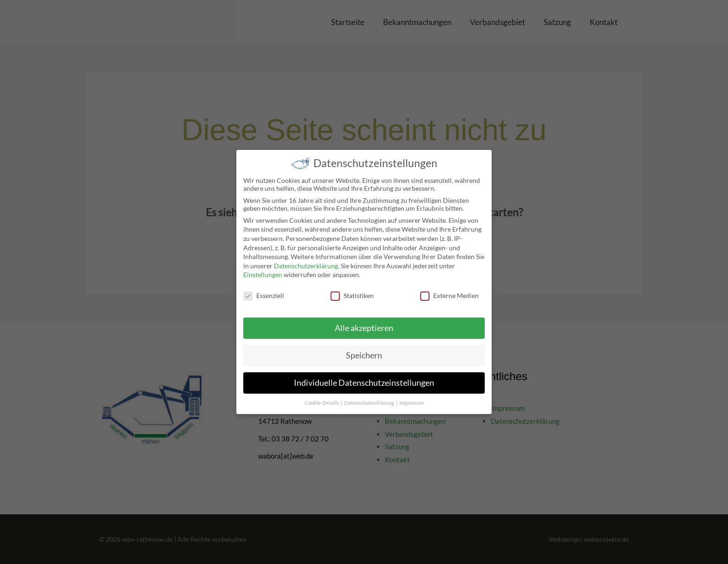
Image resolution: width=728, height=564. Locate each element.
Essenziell (264, 290)
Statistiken (352, 290)
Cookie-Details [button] (322, 397)
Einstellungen (263, 269)
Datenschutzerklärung (306, 260)
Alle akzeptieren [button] (364, 322)
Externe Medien (449, 290)
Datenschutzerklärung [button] (370, 397)
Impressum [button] (412, 397)
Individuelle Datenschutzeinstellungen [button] (364, 377)
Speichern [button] (364, 350)
